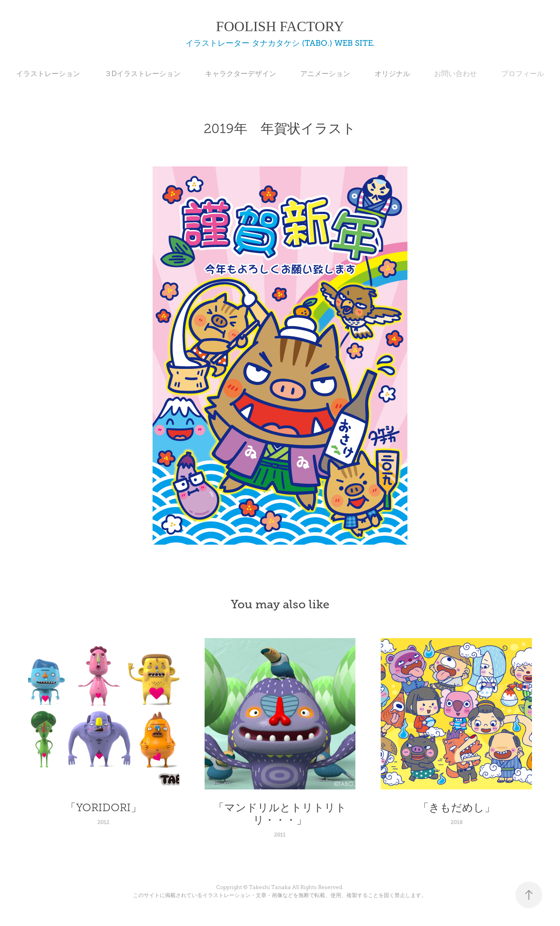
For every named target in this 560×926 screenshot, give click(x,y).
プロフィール (523, 74)
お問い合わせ (455, 74)
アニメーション (325, 74)
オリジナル (392, 74)
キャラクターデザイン (241, 74)
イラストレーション (48, 74)
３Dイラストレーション (143, 74)
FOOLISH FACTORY (280, 26)
